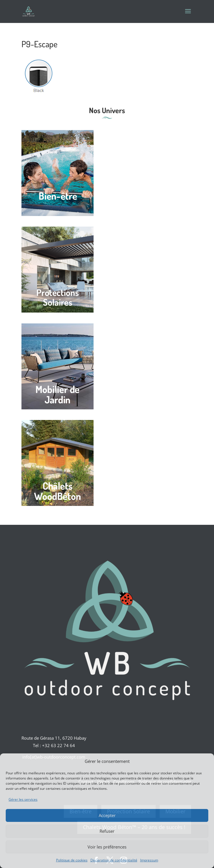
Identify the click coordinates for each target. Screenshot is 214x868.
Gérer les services (23, 799)
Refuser (107, 831)
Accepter (107, 815)
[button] (205, 761)
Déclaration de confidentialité (114, 860)
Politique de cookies (72, 860)
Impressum (149, 860)
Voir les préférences (107, 847)
